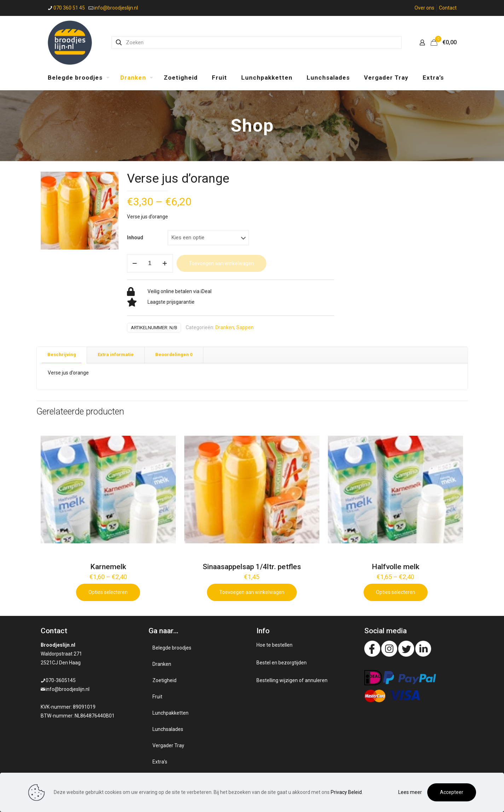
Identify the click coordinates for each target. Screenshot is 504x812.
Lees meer (410, 792)
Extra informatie (116, 354)
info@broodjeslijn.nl (68, 689)
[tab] (62, 355)
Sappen (245, 327)
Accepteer (452, 792)
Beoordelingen (174, 354)
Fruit (157, 697)
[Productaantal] (150, 263)
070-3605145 (61, 680)
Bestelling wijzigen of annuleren (292, 680)
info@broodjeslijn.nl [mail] (116, 8)
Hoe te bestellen (274, 645)
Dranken (225, 327)
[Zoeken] (257, 42)
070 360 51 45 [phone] (69, 8)
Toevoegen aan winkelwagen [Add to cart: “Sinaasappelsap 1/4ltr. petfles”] (252, 592)
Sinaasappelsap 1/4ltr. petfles (252, 567)
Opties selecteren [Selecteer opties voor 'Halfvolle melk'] (396, 592)
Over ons (424, 8)
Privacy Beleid (346, 792)
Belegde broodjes (172, 648)
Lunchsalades (168, 729)
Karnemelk (108, 567)
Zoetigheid (164, 680)
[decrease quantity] (135, 263)
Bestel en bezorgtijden (282, 663)
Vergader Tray (168, 745)
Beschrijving (62, 354)
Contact (448, 8)
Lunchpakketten (170, 713)
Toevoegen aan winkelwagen (221, 263)
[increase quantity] (165, 263)
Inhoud (135, 238)
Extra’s (160, 762)
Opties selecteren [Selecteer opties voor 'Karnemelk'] (108, 592)
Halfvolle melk (396, 567)
